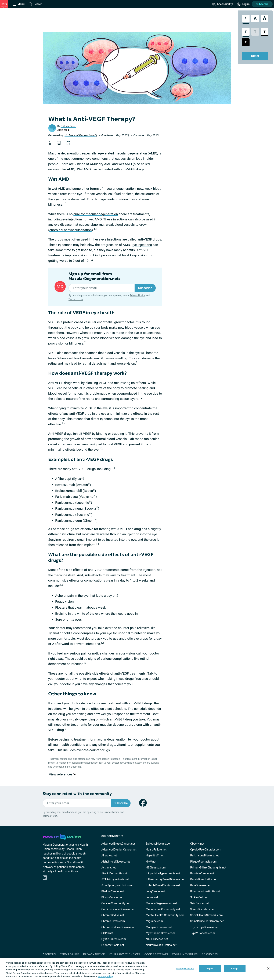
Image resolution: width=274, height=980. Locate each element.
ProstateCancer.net (202, 873)
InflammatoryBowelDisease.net (165, 879)
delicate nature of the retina (74, 399)
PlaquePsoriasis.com (203, 862)
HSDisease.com (156, 868)
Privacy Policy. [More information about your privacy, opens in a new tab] (106, 976)
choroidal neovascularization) (71, 230)
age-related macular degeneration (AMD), (128, 153)
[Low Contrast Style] (255, 32)
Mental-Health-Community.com (165, 915)
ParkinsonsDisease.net (205, 855)
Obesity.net (197, 844)
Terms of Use (76, 299)
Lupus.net (152, 897)
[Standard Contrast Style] (246, 32)
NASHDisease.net (157, 939)
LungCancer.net (155, 891)
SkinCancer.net (200, 903)
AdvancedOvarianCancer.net (119, 850)
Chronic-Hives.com (113, 921)
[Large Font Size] (255, 19)
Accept (235, 969)
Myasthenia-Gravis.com (160, 933)
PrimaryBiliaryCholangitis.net (208, 868)
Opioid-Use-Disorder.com (206, 850)
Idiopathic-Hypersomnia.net (163, 873)
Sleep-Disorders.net (202, 909)
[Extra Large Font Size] (265, 19)
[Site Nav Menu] (19, 4)
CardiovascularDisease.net (118, 909)
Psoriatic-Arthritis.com (204, 879)
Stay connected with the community (77, 794)
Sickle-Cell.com (200, 897)
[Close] (268, 968)
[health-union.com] (62, 837)
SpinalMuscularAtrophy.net (207, 921)
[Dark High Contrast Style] (246, 42)
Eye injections (142, 245)
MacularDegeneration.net (161, 903)
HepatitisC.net (155, 855)
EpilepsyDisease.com (159, 844)
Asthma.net (109, 868)
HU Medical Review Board (80, 135)
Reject (210, 969)
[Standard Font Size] (246, 19)
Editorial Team (68, 126)
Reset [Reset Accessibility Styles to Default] (255, 56)
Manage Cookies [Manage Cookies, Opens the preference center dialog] (185, 969)
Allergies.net (109, 855)
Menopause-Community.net (163, 909)
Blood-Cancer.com (113, 897)
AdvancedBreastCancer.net (118, 844)
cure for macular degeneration (96, 214)
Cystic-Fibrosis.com (114, 939)
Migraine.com (154, 921)
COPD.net (107, 933)
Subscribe (262, 4)
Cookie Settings (156, 954)
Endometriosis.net (113, 945)
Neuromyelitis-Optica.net (161, 945)
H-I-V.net (151, 862)
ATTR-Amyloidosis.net (115, 879)
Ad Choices (210, 954)
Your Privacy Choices (125, 954)
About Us (49, 954)
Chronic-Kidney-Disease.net (118, 927)
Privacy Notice (137, 295)
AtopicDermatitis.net (114, 873)
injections (55, 709)
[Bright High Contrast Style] (265, 32)
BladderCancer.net (113, 891)
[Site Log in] (243, 4)
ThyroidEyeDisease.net (204, 927)
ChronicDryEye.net (113, 915)
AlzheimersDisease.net (116, 862)
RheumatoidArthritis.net (205, 891)
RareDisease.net (200, 885)
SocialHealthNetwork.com (207, 915)
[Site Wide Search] (35, 4)
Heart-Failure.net (156, 850)
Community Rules (185, 954)
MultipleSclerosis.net (159, 927)
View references (63, 774)
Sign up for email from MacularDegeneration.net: (94, 276)
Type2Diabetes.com (203, 933)
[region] (137, 969)
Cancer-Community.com (116, 903)
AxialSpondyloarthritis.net (117, 885)
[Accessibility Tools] (222, 4)
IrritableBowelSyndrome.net (163, 885)
